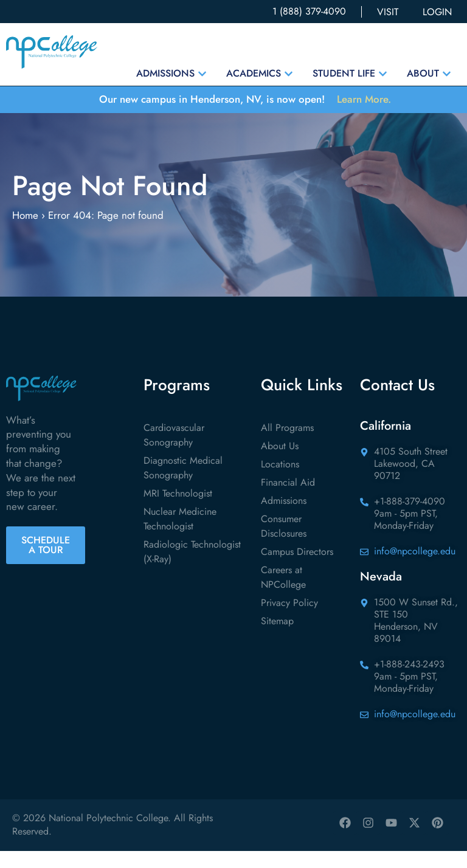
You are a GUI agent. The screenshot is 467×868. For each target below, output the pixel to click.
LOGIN (437, 12)
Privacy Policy (289, 620)
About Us (280, 463)
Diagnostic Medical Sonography (183, 485)
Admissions (284, 518)
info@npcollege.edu (415, 568)
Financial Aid (288, 499)
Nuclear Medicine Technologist (180, 536)
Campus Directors (297, 569)
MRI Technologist (178, 510)
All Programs (287, 445)
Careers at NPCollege (283, 594)
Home (25, 232)
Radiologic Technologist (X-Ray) (192, 569)
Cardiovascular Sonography (174, 452)
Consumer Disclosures (284, 543)
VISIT (388, 12)
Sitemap (277, 638)
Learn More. (364, 99)
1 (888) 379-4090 (309, 11)
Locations (280, 481)
